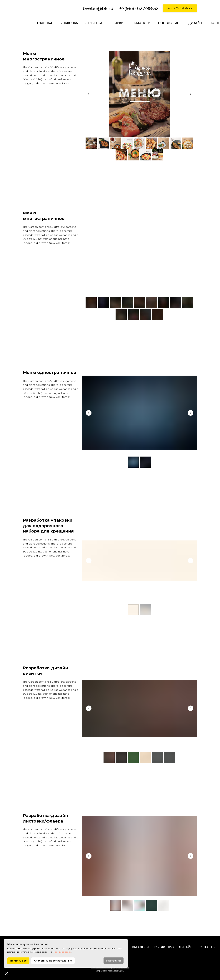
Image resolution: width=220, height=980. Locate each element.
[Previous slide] (89, 94)
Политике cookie (84, 952)
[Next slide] (191, 94)
